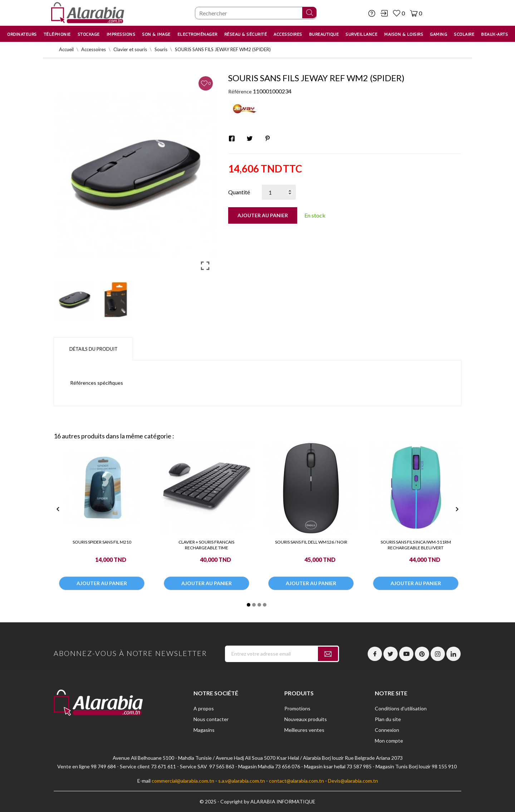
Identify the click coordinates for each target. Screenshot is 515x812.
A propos (204, 708)
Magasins (204, 730)
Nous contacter (211, 719)
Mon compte (389, 741)
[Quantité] (279, 192)
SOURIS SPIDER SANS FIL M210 (102, 542)
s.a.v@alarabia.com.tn (242, 781)
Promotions (297, 708)
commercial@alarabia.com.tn (183, 781)
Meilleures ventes (304, 730)
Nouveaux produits (306, 719)
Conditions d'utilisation (401, 708)
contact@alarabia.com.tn (296, 781)
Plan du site (388, 719)
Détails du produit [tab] (94, 349)
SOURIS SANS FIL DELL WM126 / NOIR (311, 542)
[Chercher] (256, 13)
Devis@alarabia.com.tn (353, 781)
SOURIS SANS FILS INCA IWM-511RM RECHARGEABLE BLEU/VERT (416, 545)
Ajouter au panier (263, 215)
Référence (240, 91)
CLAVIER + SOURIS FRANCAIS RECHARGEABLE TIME (206, 545)
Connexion (387, 730)
